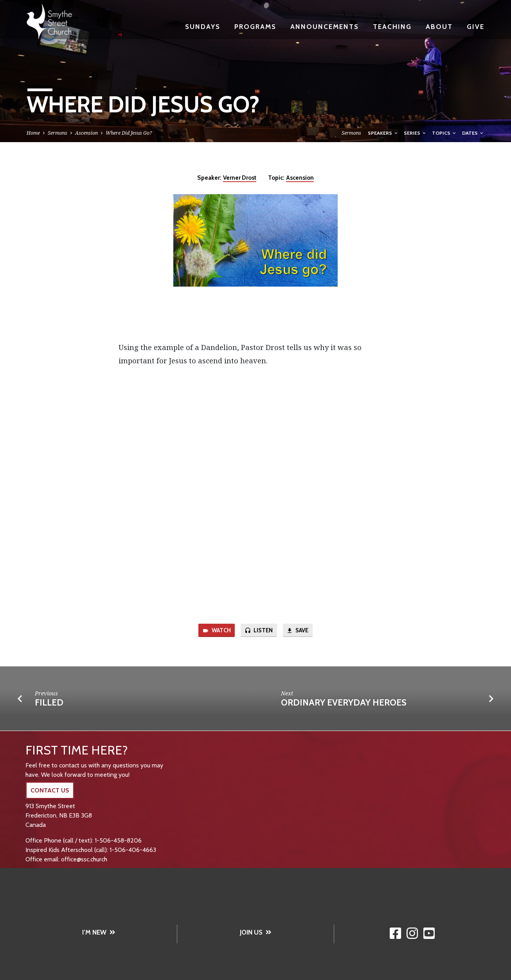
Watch (216, 631)
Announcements (325, 26)
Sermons (58, 133)
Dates (473, 133)
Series (415, 133)
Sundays (203, 26)
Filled (49, 703)
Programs (255, 26)
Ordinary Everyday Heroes (344, 703)
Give (476, 26)
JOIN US (256, 932)
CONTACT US (50, 790)
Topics (444, 133)
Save (298, 631)
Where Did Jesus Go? (129, 133)
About (439, 26)
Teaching (392, 26)
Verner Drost (240, 178)
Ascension (86, 133)
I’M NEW (99, 932)
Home (33, 133)
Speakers (383, 133)
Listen (259, 631)
